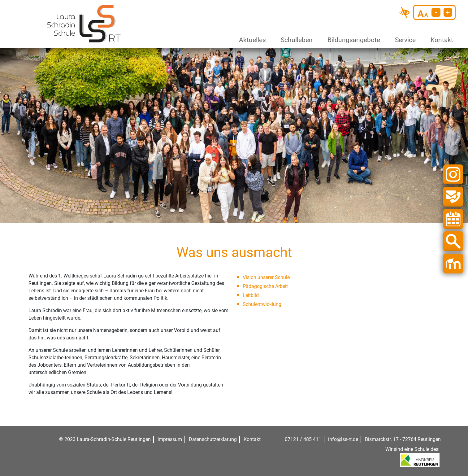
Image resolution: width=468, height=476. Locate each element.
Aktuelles (251, 40)
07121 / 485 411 (303, 439)
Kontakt (441, 40)
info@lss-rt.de (343, 439)
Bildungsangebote (351, 40)
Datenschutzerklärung (213, 439)
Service (404, 40)
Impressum (170, 439)
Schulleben (295, 40)
